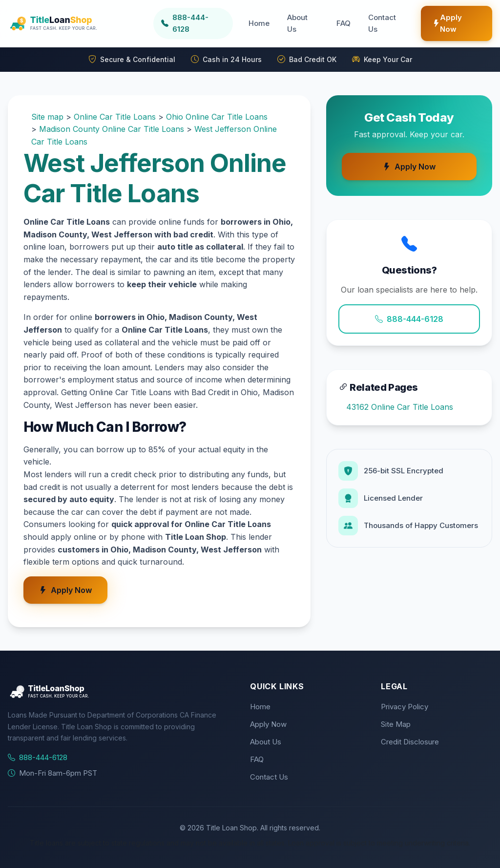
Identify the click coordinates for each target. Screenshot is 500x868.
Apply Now (447, 23)
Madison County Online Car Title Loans (112, 129)
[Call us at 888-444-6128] (193, 23)
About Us (297, 23)
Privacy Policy (405, 707)
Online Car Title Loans (115, 117)
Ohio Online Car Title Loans (217, 117)
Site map (47, 117)
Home (259, 23)
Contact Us (382, 23)
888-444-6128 (409, 319)
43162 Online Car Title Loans (400, 407)
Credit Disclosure (410, 742)
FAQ (344, 23)
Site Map (396, 724)
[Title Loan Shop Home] (77, 23)
